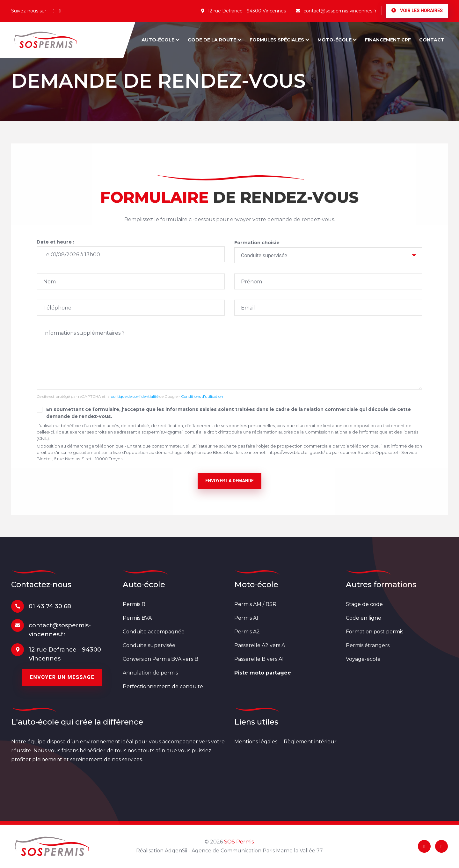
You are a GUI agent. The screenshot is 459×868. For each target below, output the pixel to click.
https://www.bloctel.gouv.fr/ (297, 452)
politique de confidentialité (135, 396)
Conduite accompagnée (154, 632)
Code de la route (215, 40)
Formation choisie (257, 243)
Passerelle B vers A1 (259, 659)
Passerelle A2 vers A (260, 645)
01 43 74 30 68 (50, 606)
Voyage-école (363, 659)
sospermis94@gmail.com (168, 432)
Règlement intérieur (310, 742)
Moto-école (337, 40)
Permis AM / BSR (255, 604)
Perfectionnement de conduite (163, 686)
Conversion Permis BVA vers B (160, 659)
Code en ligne (364, 618)
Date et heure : (55, 242)
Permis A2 (247, 632)
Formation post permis (375, 632)
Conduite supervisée (149, 645)
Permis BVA (137, 618)
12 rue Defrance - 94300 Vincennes (244, 11)
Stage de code (364, 604)
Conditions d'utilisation (202, 396)
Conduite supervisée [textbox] (264, 255)
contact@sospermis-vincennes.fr (336, 11)
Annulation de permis (150, 673)
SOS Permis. (239, 842)
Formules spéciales (279, 40)
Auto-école (160, 40)
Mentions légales (256, 742)
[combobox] (328, 255)
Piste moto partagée (263, 673)
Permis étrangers (368, 645)
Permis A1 (246, 618)
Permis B (134, 604)
